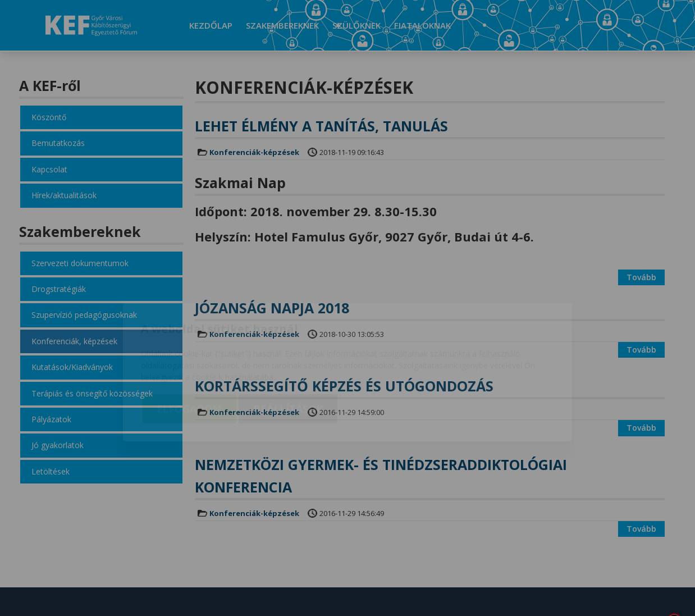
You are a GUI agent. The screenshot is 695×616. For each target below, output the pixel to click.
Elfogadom (189, 345)
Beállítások (288, 345)
